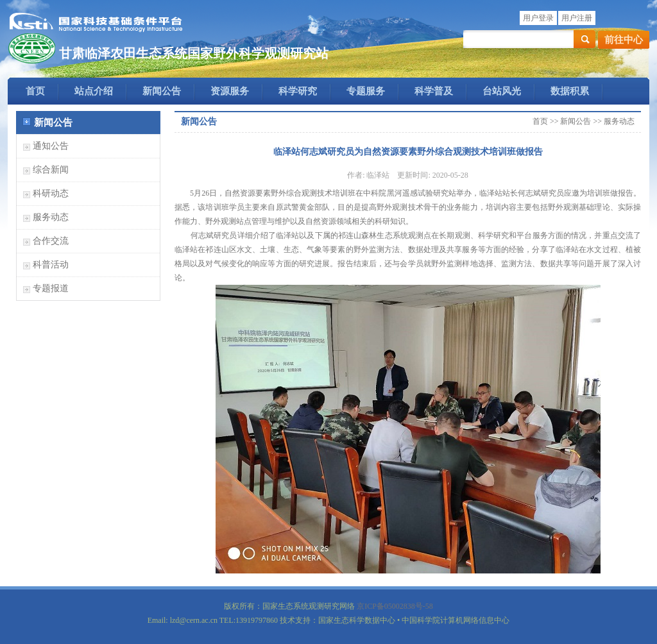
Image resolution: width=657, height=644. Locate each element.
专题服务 (366, 91)
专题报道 (51, 288)
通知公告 (51, 146)
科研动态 (51, 193)
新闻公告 (162, 91)
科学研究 (298, 91)
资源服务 (230, 91)
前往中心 (624, 40)
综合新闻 (51, 170)
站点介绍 (94, 91)
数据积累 (570, 91)
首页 (35, 91)
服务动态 (51, 217)
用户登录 (538, 18)
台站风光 (502, 91)
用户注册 (577, 18)
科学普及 (434, 91)
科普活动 (51, 265)
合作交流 (51, 241)
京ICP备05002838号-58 (395, 606)
